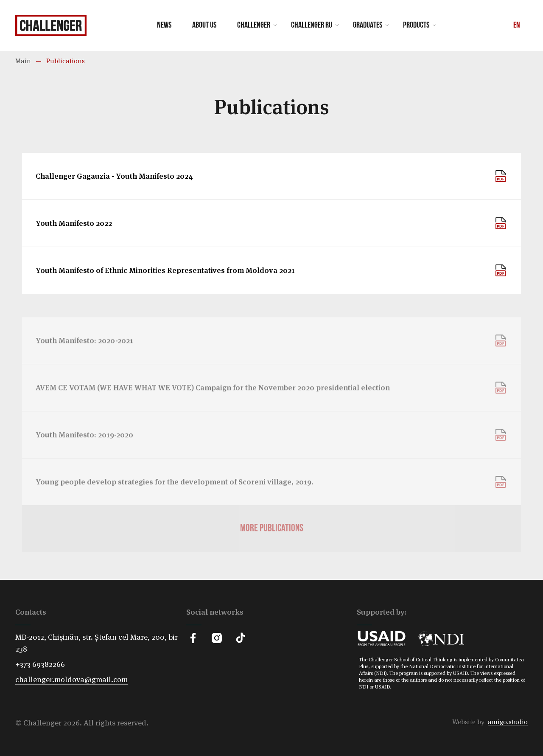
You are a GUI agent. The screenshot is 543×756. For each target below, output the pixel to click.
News (164, 25)
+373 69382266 (40, 664)
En (517, 25)
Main (23, 61)
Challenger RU (312, 25)
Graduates (368, 25)
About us (204, 25)
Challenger (254, 25)
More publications (272, 547)
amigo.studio (508, 722)
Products (416, 25)
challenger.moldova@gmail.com (71, 679)
